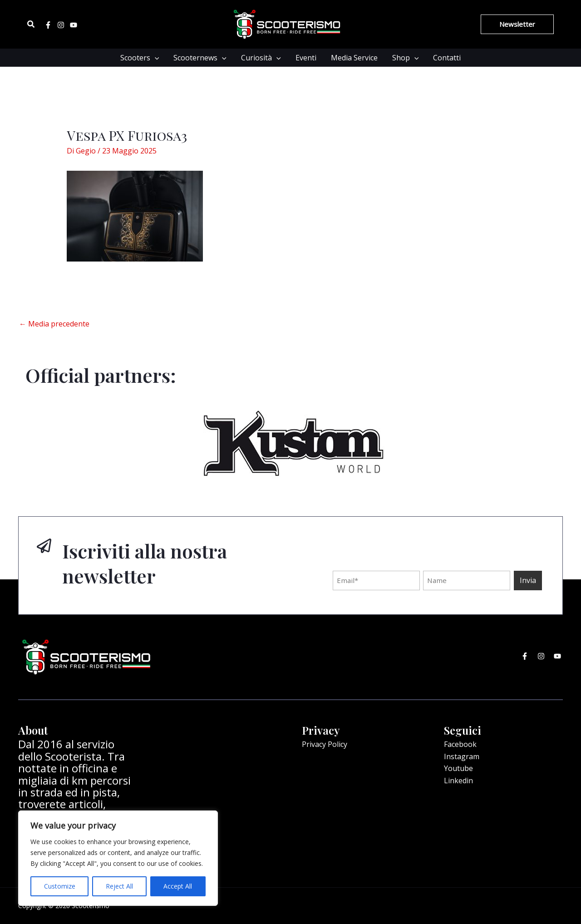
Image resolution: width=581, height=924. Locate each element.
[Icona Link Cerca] (31, 25)
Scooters (140, 58)
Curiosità (261, 58)
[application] (155, 58)
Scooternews (200, 58)
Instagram (462, 756)
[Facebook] (48, 25)
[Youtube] (74, 25)
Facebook (460, 744)
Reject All (119, 886)
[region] (118, 858)
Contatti (447, 58)
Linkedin (458, 781)
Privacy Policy (325, 744)
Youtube (458, 768)
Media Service (354, 58)
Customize (60, 886)
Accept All (178, 886)
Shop (406, 58)
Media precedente (54, 324)
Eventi (306, 58)
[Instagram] (61, 25)
